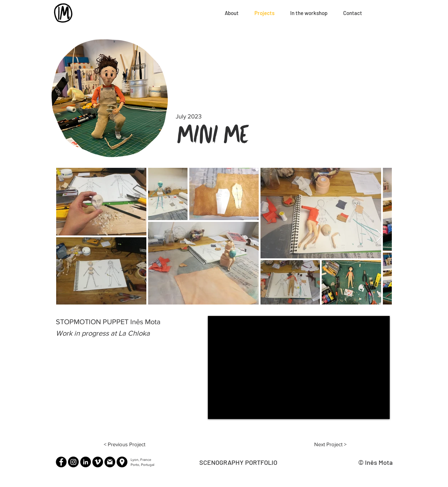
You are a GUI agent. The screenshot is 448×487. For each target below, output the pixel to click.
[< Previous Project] (125, 444)
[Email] (110, 462)
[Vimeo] (98, 462)
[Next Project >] (330, 444)
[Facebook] (61, 462)
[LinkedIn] (86, 462)
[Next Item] (379, 236)
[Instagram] (73, 462)
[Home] (64, 13)
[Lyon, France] (122, 462)
